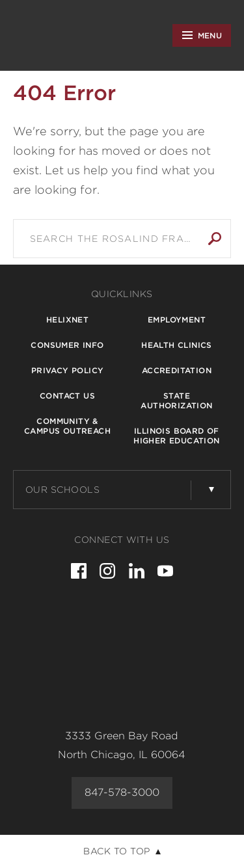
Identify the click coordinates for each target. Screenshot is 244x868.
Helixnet (67, 320)
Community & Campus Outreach (67, 426)
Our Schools (63, 490)
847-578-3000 (122, 792)
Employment (177, 320)
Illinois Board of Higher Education (176, 436)
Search (215, 239)
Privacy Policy (68, 370)
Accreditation (177, 370)
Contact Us (67, 396)
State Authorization (176, 401)
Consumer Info (67, 345)
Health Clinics (177, 345)
